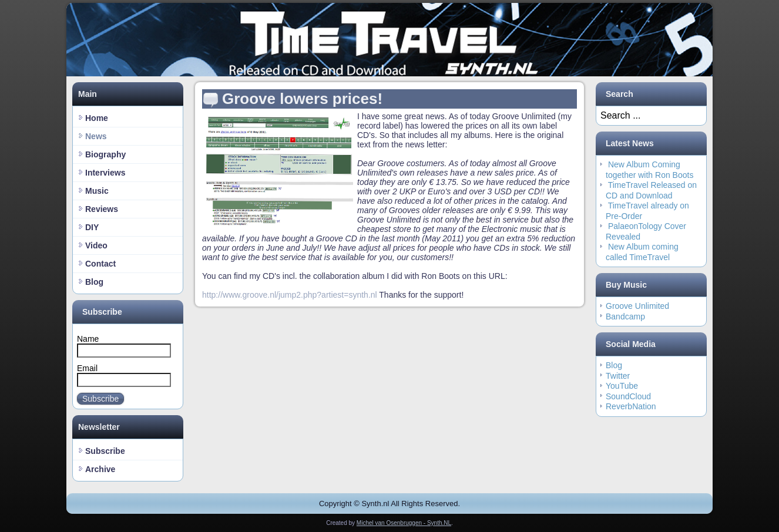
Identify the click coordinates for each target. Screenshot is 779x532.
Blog (94, 282)
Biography (105, 154)
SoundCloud (628, 396)
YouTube (622, 386)
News (96, 136)
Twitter (618, 376)
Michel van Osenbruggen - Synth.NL (404, 523)
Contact (100, 264)
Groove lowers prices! (302, 99)
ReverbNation (631, 406)
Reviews (102, 209)
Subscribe (100, 399)
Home (97, 118)
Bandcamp (625, 316)
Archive (100, 469)
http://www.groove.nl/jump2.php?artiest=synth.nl (290, 295)
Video (96, 245)
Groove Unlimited (637, 306)
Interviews (105, 173)
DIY (92, 227)
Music (97, 191)
